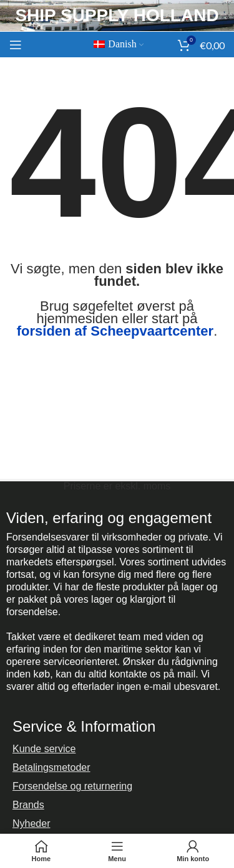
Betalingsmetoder (51, 767)
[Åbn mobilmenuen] (16, 45)
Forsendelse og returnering (72, 786)
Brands (28, 805)
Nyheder (31, 823)
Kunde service (44, 749)
